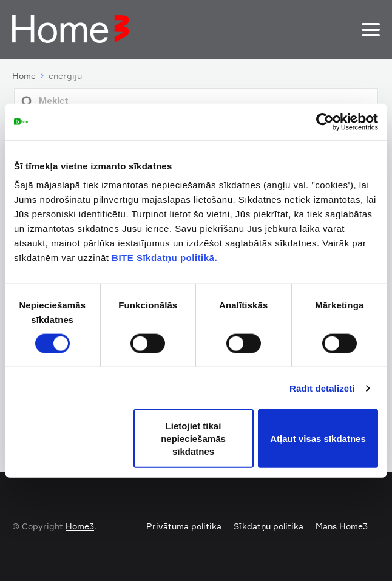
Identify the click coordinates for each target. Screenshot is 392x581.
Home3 (80, 526)
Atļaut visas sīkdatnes (318, 439)
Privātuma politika (184, 526)
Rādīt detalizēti (322, 388)
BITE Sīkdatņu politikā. (164, 258)
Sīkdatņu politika (269, 526)
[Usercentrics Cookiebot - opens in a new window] (325, 121)
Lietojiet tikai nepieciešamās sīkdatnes (193, 439)
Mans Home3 (342, 526)
